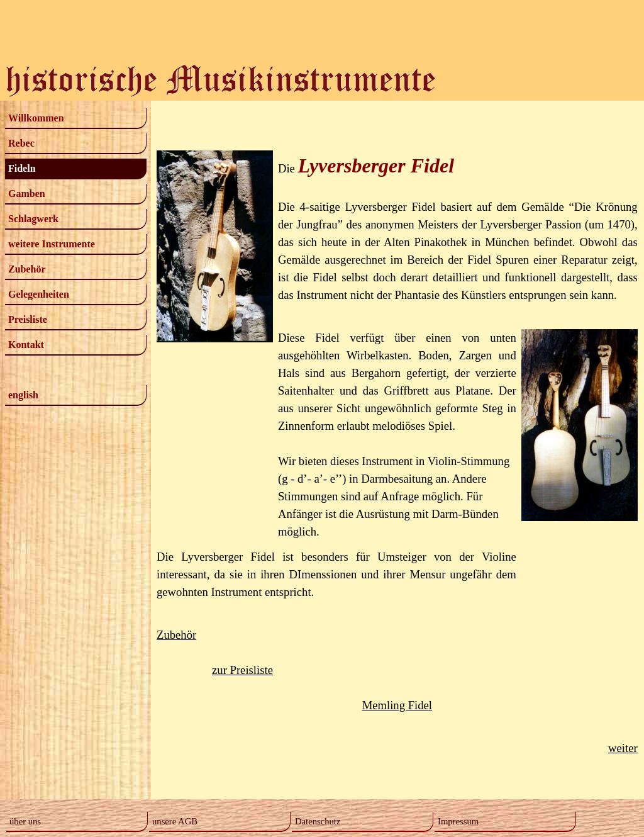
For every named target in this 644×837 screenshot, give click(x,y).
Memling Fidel (397, 705)
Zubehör (27, 269)
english (23, 395)
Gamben (27, 194)
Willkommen (36, 118)
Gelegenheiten (39, 294)
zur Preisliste (242, 670)
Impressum (458, 821)
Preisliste (28, 319)
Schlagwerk (33, 219)
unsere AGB (175, 821)
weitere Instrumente (52, 244)
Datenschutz (318, 821)
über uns (25, 821)
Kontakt (26, 345)
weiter (623, 748)
